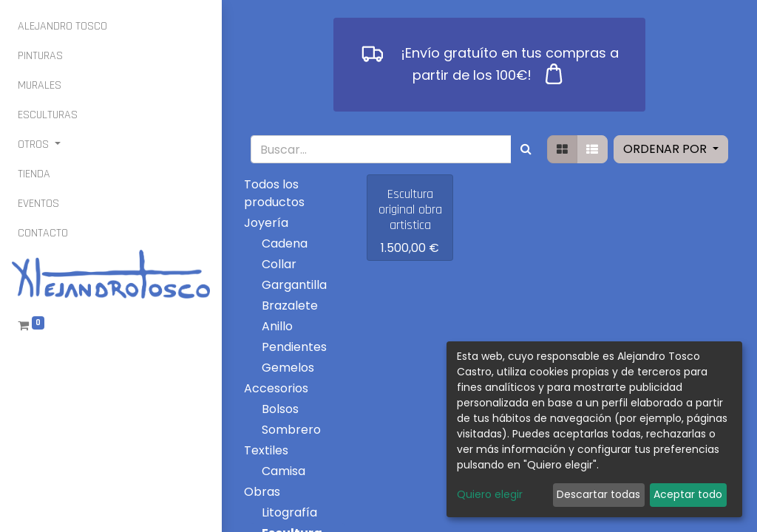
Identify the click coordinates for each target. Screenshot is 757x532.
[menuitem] (62, 27)
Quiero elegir (490, 494)
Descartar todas (598, 494)
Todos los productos (274, 193)
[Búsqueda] (526, 149)
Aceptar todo (688, 494)
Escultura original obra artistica (410, 210)
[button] (671, 149)
